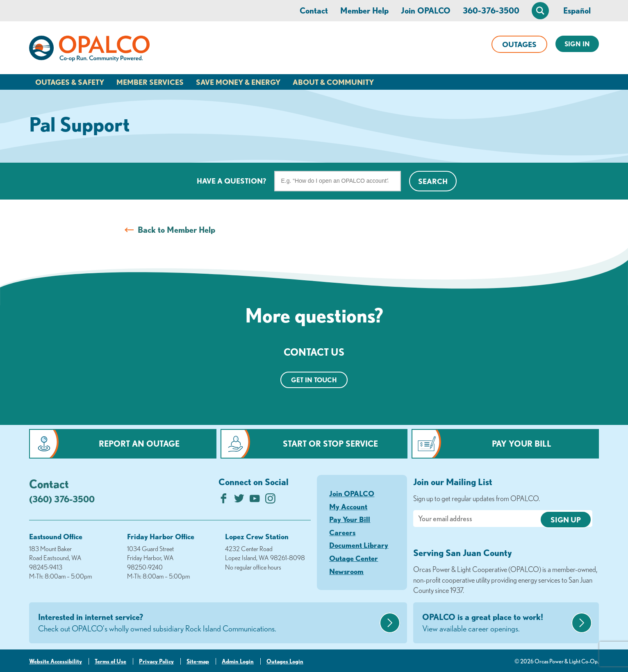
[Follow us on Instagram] (270, 501)
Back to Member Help (176, 230)
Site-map (198, 661)
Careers (342, 532)
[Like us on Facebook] (224, 501)
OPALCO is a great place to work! (496, 623)
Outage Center (354, 558)
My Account (348, 506)
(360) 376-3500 (62, 499)
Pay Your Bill (522, 444)
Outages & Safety (70, 82)
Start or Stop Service (330, 444)
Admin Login (238, 661)
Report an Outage (139, 444)
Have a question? (231, 181)
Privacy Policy (156, 661)
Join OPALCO (426, 10)
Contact (314, 10)
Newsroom (346, 571)
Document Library (359, 545)
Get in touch (314, 380)
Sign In (577, 44)
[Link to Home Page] (89, 50)
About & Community (333, 82)
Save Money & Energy (238, 82)
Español (577, 10)
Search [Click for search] (433, 181)
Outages (519, 44)
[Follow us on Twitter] (239, 501)
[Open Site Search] (540, 11)
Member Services (150, 82)
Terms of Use (110, 661)
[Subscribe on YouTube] (255, 501)
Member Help (364, 10)
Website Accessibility (56, 661)
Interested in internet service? (208, 623)
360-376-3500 (491, 10)
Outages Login (285, 661)
